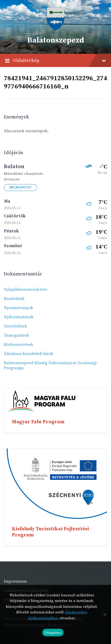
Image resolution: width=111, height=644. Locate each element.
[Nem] (105, 614)
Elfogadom (53, 633)
